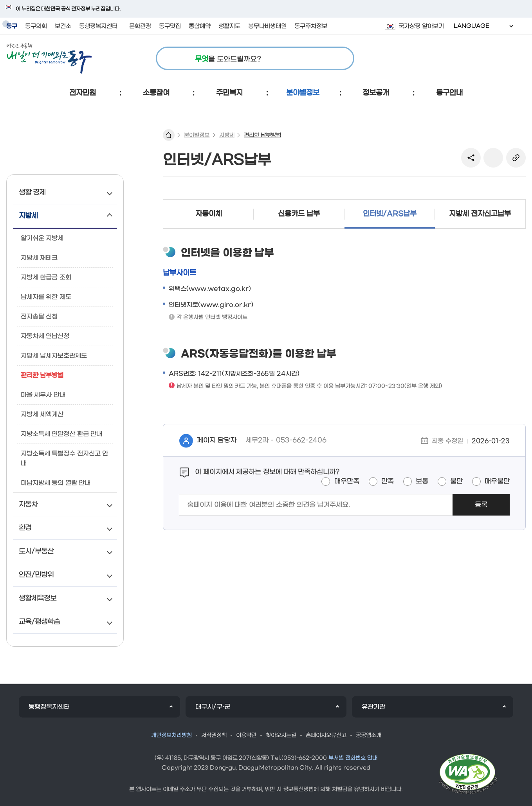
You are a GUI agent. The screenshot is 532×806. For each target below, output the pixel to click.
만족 (388, 481)
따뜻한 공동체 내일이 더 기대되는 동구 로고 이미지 (49, 58)
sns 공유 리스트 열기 (471, 158)
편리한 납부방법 (262, 135)
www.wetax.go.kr (219, 289)
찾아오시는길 (281, 735)
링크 (516, 158)
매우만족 (347, 481)
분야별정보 (197, 135)
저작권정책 (214, 735)
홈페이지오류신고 (326, 735)
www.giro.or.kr (226, 305)
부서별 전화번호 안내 (353, 758)
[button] (83, 93)
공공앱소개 (369, 735)
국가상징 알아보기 (421, 26)
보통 (422, 481)
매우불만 (497, 481)
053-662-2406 (301, 440)
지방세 (227, 135)
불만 (456, 481)
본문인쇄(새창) (493, 158)
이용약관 (246, 735)
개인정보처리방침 (171, 735)
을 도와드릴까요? (228, 59)
